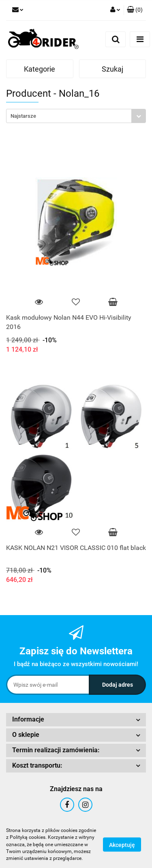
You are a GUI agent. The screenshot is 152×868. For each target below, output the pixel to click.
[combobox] (76, 116)
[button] (135, 10)
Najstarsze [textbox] (23, 116)
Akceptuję (122, 845)
